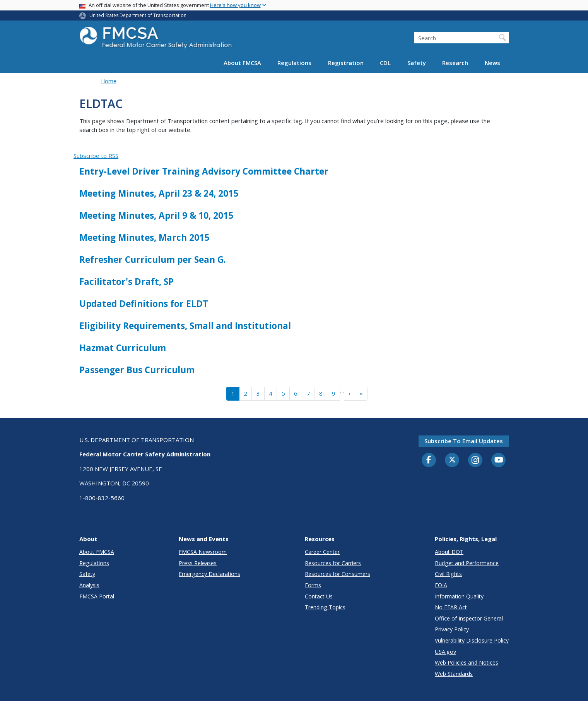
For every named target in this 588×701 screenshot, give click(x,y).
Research (455, 63)
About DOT (449, 552)
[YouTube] (499, 460)
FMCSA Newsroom (203, 552)
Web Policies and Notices (467, 662)
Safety (417, 63)
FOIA (441, 585)
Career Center (322, 552)
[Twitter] (452, 460)
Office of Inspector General (469, 618)
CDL (385, 63)
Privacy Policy (452, 629)
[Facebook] (429, 460)
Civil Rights (448, 574)
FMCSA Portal (97, 596)
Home (109, 81)
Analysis (89, 585)
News (492, 63)
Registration (346, 63)
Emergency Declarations (209, 574)
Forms (313, 585)
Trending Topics (325, 607)
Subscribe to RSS (96, 156)
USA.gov (445, 652)
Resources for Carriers (333, 563)
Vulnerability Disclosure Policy (472, 640)
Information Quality (459, 596)
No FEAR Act (451, 607)
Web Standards (454, 674)
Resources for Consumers (338, 574)
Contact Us (319, 596)
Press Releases (198, 563)
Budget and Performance (467, 563)
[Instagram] (475, 461)
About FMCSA (242, 63)
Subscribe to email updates (464, 441)
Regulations (294, 63)
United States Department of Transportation (138, 15)
